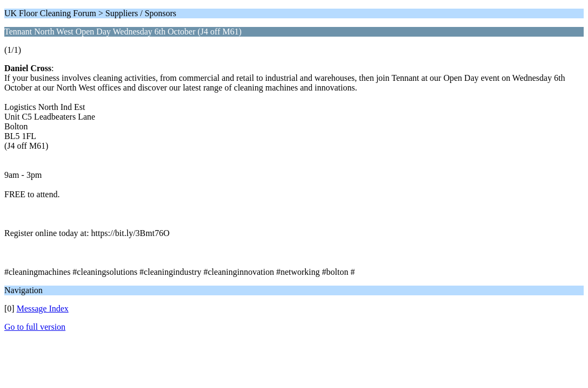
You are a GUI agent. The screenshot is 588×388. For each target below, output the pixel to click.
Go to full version (35, 327)
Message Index (43, 309)
